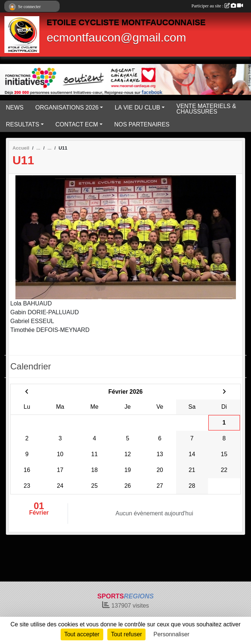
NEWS (15, 108)
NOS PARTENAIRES (142, 124)
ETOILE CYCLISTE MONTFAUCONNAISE (126, 22)
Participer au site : (217, 6)
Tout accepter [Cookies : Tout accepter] (82, 634)
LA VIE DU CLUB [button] (137, 108)
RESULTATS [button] (23, 124)
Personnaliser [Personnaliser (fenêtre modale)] (172, 634)
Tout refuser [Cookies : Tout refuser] (126, 634)
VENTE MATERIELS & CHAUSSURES (206, 109)
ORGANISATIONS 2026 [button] (67, 108)
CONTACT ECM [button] (77, 124)
